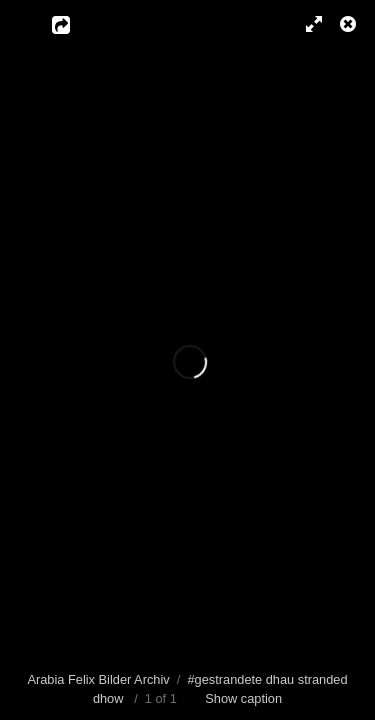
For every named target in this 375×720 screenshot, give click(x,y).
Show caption (243, 698)
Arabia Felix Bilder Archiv (98, 679)
